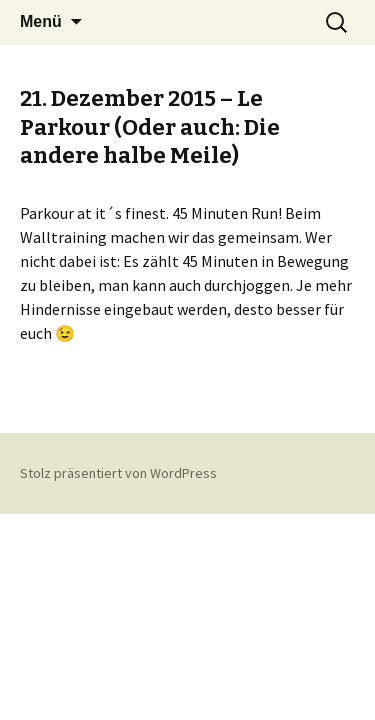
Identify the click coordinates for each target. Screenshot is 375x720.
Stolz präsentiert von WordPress (118, 473)
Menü (41, 21)
